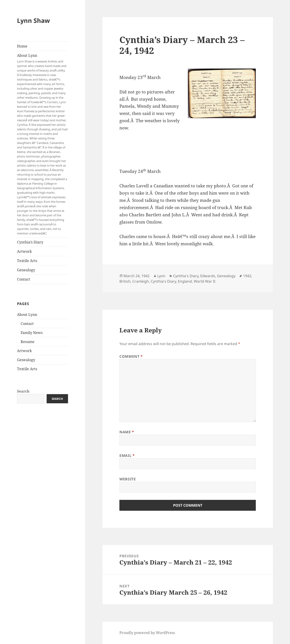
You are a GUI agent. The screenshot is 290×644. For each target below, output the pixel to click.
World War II (204, 281)
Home (22, 46)
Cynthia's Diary (186, 276)
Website (128, 479)
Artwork (24, 251)
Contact (24, 279)
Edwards (208, 276)
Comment (131, 356)
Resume (28, 342)
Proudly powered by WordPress (147, 633)
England (185, 281)
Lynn (161, 276)
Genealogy (26, 270)
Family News (32, 333)
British (125, 281)
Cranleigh (141, 281)
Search (23, 391)
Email (127, 456)
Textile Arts (27, 261)
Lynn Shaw (33, 20)
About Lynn (43, 144)
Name (127, 432)
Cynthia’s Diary (30, 242)
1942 (247, 276)
